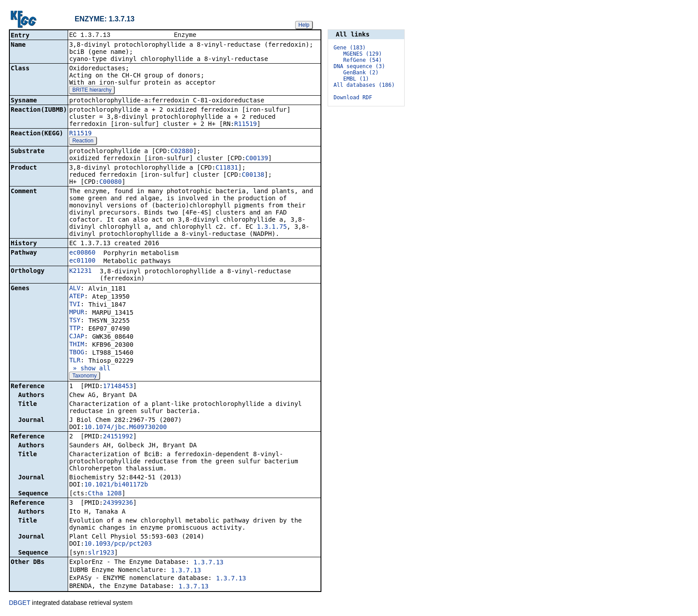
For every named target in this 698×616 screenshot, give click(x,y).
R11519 (246, 125)
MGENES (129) (363, 54)
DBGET (20, 604)
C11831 (227, 168)
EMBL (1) (356, 79)
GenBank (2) (361, 73)
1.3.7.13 (209, 563)
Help (304, 25)
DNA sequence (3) (359, 66)
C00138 (253, 175)
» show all (90, 369)
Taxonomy (84, 377)
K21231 (80, 272)
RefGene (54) (363, 60)
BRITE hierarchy (92, 91)
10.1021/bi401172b (116, 485)
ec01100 (82, 261)
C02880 (182, 152)
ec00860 (82, 253)
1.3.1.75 (272, 227)
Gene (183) (349, 48)
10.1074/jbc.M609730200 (125, 428)
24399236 (118, 503)
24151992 (118, 437)
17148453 (118, 387)
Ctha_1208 (105, 494)
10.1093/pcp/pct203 (118, 544)
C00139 (257, 159)
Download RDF (353, 97)
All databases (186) (364, 85)
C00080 (111, 182)
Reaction (83, 142)
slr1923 (101, 553)
